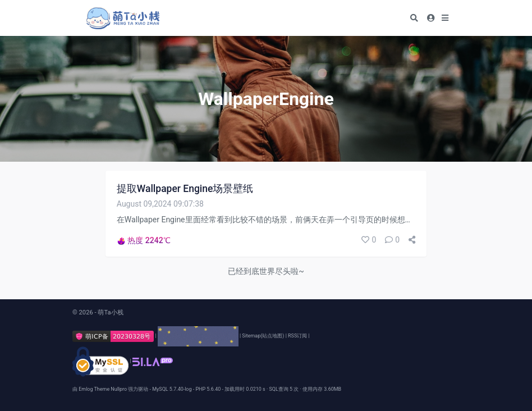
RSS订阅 (297, 336)
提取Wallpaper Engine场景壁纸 (185, 189)
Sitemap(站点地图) (263, 336)
